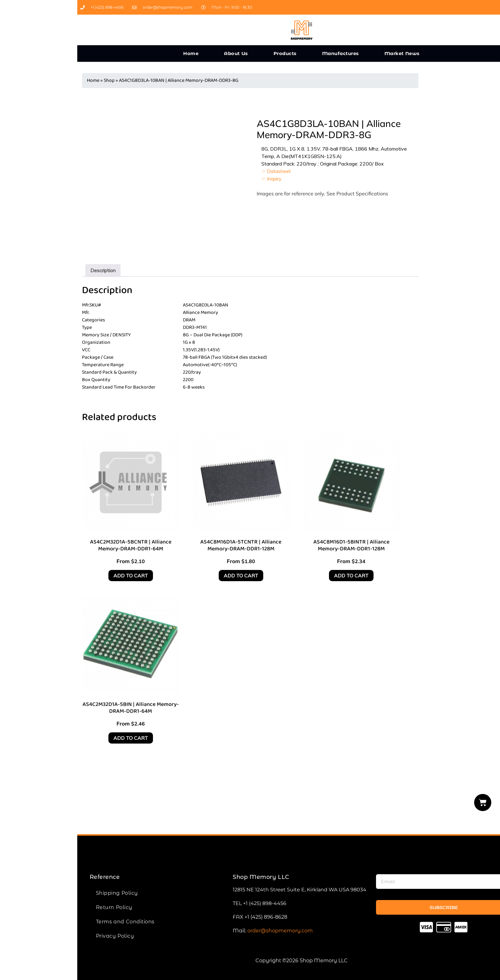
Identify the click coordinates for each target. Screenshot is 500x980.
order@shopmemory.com (280, 931)
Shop (109, 80)
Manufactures (340, 53)
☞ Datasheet (276, 171)
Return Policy (114, 907)
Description (103, 270)
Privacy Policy (115, 936)
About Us (236, 53)
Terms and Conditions (125, 922)
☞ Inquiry (271, 179)
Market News (402, 53)
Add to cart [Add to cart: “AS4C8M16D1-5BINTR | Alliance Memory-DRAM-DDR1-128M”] (351, 576)
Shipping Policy (117, 893)
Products (285, 53)
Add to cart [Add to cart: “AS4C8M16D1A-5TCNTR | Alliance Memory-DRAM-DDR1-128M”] (241, 576)
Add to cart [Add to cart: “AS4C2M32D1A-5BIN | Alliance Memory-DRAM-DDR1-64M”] (131, 738)
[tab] (103, 270)
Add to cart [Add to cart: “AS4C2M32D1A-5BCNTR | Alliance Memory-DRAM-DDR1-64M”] (131, 576)
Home (191, 53)
